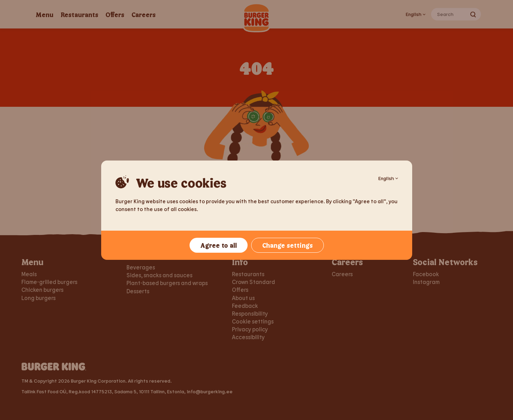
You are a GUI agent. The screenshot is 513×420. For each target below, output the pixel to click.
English (388, 178)
